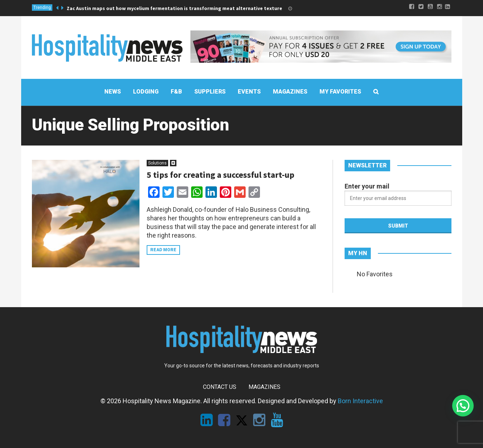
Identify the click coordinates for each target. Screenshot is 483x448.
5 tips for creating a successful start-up (221, 175)
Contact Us (220, 387)
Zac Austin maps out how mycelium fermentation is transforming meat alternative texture (174, 8)
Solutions (157, 163)
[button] (463, 406)
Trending (42, 8)
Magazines (264, 387)
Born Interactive (360, 401)
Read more (163, 250)
